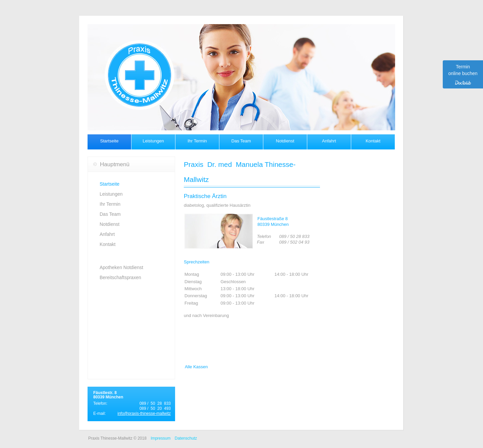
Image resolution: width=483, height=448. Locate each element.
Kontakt (373, 141)
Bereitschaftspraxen (120, 277)
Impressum (160, 438)
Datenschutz (186, 438)
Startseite (110, 141)
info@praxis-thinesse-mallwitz (144, 413)
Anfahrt (329, 141)
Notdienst (285, 141)
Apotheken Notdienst (121, 267)
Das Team (241, 141)
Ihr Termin (197, 141)
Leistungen (153, 141)
